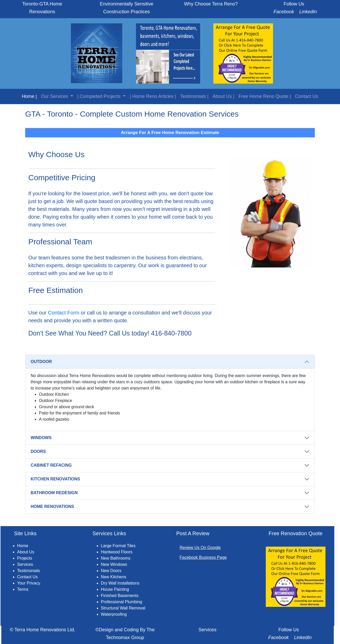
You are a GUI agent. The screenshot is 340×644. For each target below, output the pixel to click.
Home (23, 546)
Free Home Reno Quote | (265, 96)
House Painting (115, 589)
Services (25, 564)
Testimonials (29, 571)
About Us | (223, 96)
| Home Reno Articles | (153, 96)
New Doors (111, 571)
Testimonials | (194, 96)
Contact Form (64, 313)
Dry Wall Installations (120, 583)
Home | (29, 96)
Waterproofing (114, 614)
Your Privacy (29, 583)
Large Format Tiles (118, 546)
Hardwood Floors (117, 552)
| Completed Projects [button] (100, 96)
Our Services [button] (55, 96)
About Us (26, 552)
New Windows (114, 564)
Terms (23, 589)
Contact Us (307, 96)
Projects (25, 558)
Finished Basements (120, 596)
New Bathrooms (116, 558)
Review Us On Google (200, 548)
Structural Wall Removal (123, 608)
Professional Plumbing (122, 602)
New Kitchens (114, 577)
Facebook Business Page (203, 557)
